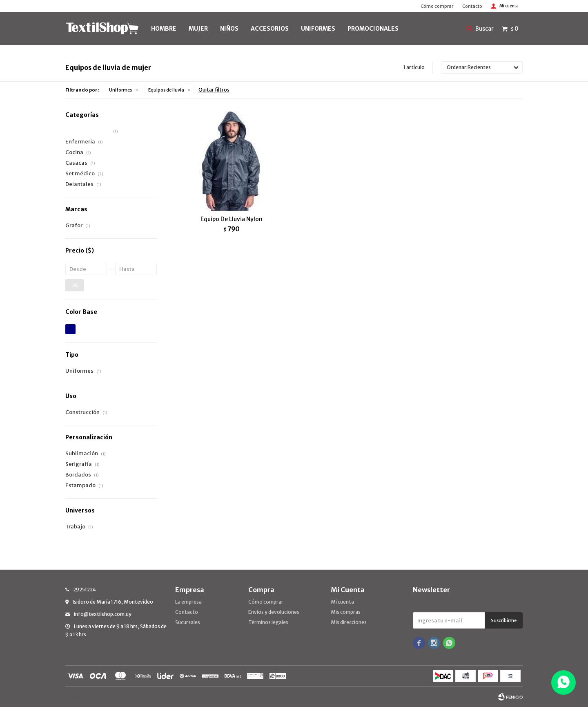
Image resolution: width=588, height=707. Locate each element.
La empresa (188, 602)
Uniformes (120, 90)
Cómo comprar (437, 6)
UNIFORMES (318, 29)
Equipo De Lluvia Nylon (232, 219)
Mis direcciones (349, 622)
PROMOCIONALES (373, 29)
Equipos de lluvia (166, 90)
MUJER (198, 29)
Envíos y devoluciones (274, 612)
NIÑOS (229, 29)
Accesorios (270, 29)
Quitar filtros (214, 90)
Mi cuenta (342, 602)
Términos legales (268, 622)
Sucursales (188, 622)
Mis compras (346, 612)
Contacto (472, 6)
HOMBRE (164, 29)
